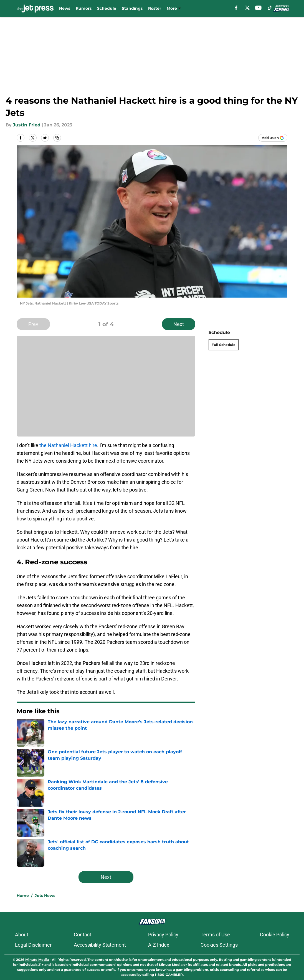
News (65, 8)
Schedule (107, 8)
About (22, 935)
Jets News (45, 896)
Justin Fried (27, 125)
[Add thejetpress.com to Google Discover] (273, 138)
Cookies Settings (219, 945)
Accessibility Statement (100, 945)
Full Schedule (224, 345)
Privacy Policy (163, 935)
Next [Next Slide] (179, 324)
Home (23, 896)
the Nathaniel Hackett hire (68, 445)
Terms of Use (215, 935)
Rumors (84, 8)
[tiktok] (270, 8)
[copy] (57, 138)
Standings (132, 8)
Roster (155, 8)
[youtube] (258, 8)
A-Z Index (159, 945)
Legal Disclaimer (33, 945)
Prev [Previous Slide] (33, 324)
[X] (247, 8)
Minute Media (37, 960)
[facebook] (236, 8)
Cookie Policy (275, 935)
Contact (83, 935)
